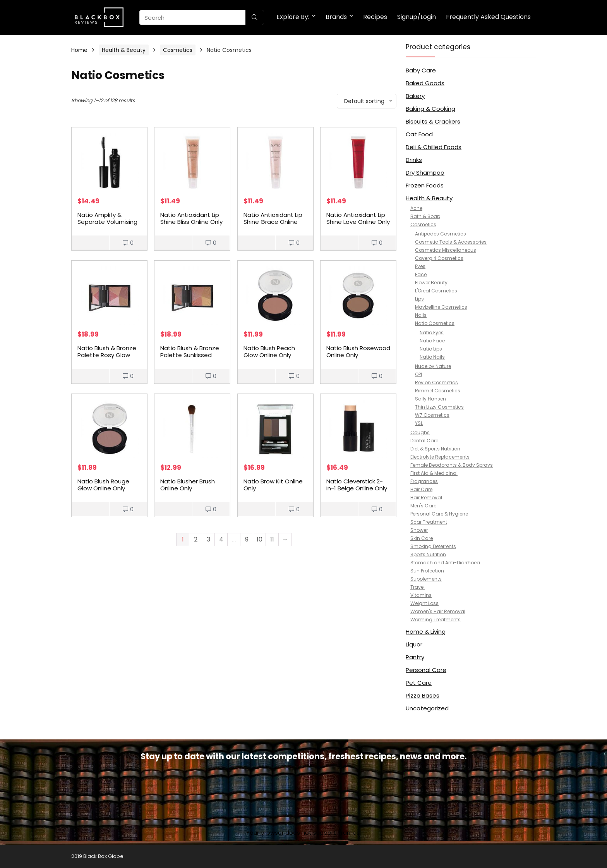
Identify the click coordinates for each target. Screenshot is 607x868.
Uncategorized (427, 708)
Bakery (415, 96)
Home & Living (426, 632)
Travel (418, 587)
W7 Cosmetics (432, 415)
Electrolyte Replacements (440, 457)
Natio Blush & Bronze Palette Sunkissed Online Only (190, 355)
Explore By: (293, 17)
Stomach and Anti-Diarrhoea (445, 563)
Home (79, 50)
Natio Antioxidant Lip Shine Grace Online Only (273, 222)
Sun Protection (427, 571)
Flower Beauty (431, 283)
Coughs (420, 432)
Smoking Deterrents (433, 546)
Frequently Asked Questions (488, 17)
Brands (336, 17)
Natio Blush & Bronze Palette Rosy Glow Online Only (107, 355)
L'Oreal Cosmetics (436, 291)
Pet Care (419, 683)
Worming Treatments (436, 620)
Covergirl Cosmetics (439, 258)
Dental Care (424, 441)
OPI (418, 374)
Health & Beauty (124, 50)
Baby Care (421, 70)
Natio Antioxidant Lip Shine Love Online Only (358, 218)
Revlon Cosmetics (436, 382)
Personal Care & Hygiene (439, 514)
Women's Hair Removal (438, 611)
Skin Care (422, 538)
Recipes (375, 17)
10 (260, 539)
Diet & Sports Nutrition (435, 449)
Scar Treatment (429, 522)
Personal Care (426, 670)
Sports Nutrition (428, 554)
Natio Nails (432, 357)
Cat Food (419, 134)
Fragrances (424, 481)
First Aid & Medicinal (434, 473)
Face (421, 274)
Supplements (426, 579)
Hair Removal (426, 498)
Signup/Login (417, 17)
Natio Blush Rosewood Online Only (358, 351)
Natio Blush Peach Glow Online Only (269, 351)
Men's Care (423, 506)
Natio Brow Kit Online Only (273, 485)
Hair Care (421, 489)
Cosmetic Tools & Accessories (451, 242)
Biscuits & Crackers (433, 121)
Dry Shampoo (425, 173)
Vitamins (421, 595)
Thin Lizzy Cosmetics (439, 407)
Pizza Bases (423, 695)
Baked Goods (425, 83)
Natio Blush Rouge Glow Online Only (103, 485)
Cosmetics (178, 50)
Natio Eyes (432, 333)
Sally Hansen (430, 399)
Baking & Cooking (430, 109)
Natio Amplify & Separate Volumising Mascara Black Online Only (108, 225)
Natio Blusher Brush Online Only (188, 485)
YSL (419, 423)
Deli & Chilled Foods (434, 147)
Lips (419, 299)
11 (272, 539)
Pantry (415, 657)
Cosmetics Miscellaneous (446, 250)
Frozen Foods (425, 185)
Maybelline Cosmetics (441, 307)
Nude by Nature (433, 366)
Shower (419, 530)
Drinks (414, 160)
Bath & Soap (425, 216)
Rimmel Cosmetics (438, 391)
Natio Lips (431, 349)
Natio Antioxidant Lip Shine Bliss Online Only (191, 218)
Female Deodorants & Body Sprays (452, 465)
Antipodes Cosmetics (441, 234)
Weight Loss (424, 603)
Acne (416, 208)
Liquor (414, 644)
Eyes (420, 266)
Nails (421, 315)
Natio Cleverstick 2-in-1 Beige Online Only (357, 485)
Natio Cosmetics (435, 323)
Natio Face (432, 341)
